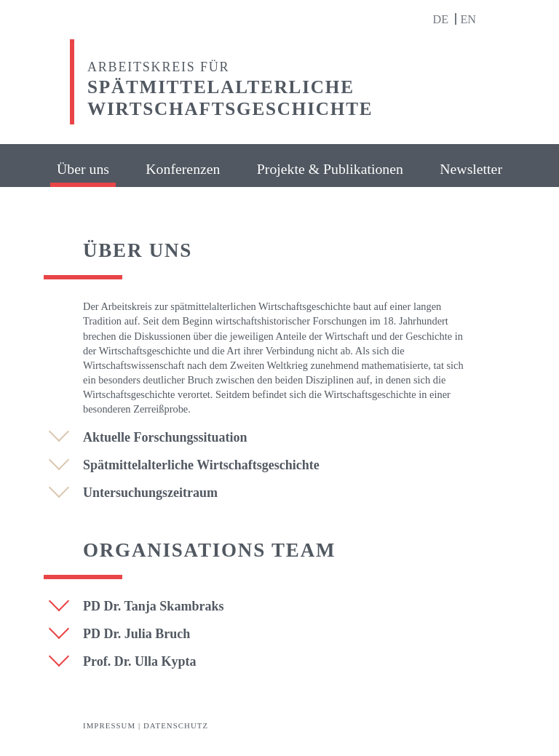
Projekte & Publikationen (330, 169)
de (442, 20)
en (468, 20)
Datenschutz (176, 725)
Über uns (83, 169)
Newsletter (471, 169)
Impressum (109, 725)
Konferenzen (183, 169)
